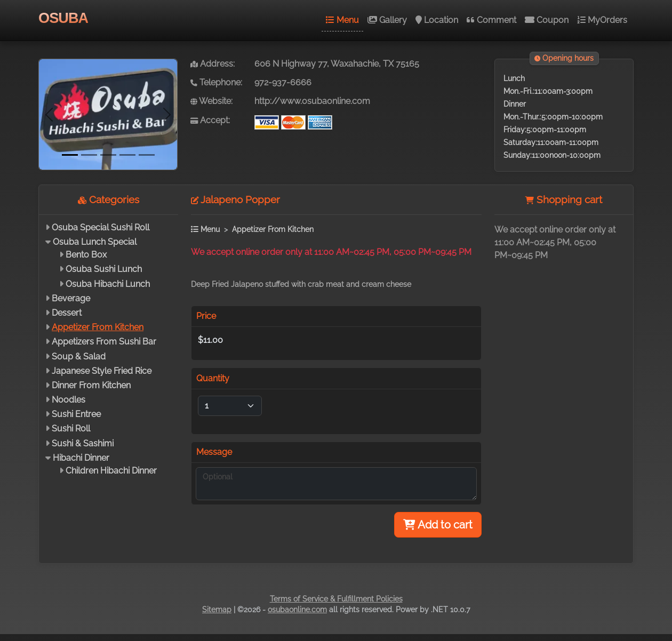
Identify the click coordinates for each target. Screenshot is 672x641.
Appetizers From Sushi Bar (104, 342)
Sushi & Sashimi (83, 443)
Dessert (67, 313)
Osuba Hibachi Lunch (108, 284)
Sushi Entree (76, 414)
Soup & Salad (79, 356)
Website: (211, 101)
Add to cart (438, 525)
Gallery (387, 20)
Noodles (69, 400)
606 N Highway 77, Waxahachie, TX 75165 (337, 64)
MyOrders (602, 20)
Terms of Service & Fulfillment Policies (336, 599)
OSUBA (63, 18)
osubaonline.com (297, 610)
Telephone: (216, 82)
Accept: (210, 120)
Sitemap (217, 610)
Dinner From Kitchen (91, 385)
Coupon (547, 20)
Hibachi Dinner (81, 458)
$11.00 (210, 340)
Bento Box (86, 255)
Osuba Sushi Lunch (104, 269)
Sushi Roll (71, 428)
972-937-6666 (283, 82)
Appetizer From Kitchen (98, 327)
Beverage (71, 298)
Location (437, 20)
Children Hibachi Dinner (111, 471)
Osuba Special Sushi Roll (101, 227)
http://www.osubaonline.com (312, 101)
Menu (342, 20)
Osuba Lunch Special (95, 242)
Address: (213, 64)
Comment (491, 20)
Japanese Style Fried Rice (102, 371)
